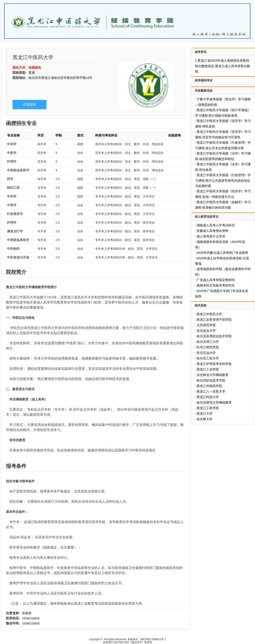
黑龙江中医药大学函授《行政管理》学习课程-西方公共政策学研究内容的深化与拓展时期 (223, 180)
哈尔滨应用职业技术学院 (214, 336)
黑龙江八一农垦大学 (211, 391)
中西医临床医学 (18, 170)
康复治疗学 (15, 231)
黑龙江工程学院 (208, 408)
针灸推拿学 (15, 214)
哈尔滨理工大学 (208, 342)
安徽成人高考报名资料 (212, 231)
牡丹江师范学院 (208, 347)
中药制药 (13, 249)
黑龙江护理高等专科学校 (214, 364)
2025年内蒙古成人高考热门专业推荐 (222, 253)
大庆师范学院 (206, 325)
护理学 (12, 161)
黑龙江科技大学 (208, 397)
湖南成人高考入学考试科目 (216, 225)
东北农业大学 (206, 331)
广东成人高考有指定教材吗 (216, 280)
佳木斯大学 (205, 419)
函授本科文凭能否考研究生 (216, 285)
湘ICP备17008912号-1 (153, 639)
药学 (10, 179)
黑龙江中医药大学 (209, 314)
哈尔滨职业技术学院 (211, 380)
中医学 (12, 153)
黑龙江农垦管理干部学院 (214, 320)
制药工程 (13, 188)
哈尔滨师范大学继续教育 (214, 402)
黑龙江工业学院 (208, 369)
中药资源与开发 (18, 257)
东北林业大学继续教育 (212, 375)
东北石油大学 (206, 353)
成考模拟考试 (204, 80)
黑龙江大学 (205, 413)
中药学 (12, 144)
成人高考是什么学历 (211, 236)
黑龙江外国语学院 (209, 386)
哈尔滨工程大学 (208, 358)
